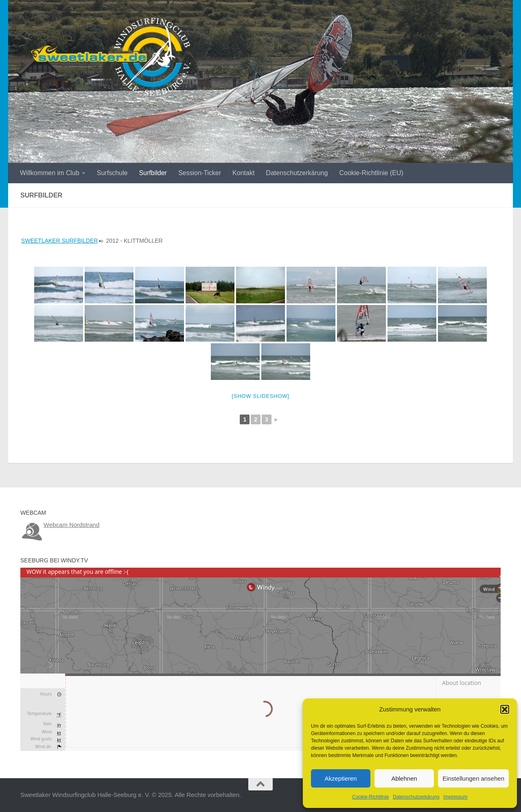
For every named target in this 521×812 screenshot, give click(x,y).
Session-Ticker (200, 173)
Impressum (455, 797)
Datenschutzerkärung (416, 797)
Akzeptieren (340, 778)
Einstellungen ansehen (473, 778)
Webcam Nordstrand (71, 525)
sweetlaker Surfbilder (59, 241)
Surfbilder (153, 173)
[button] (505, 709)
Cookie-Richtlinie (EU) (371, 173)
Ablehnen (404, 778)
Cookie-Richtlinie (370, 797)
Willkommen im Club (50, 173)
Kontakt (243, 173)
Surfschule (112, 173)
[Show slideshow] (260, 396)
